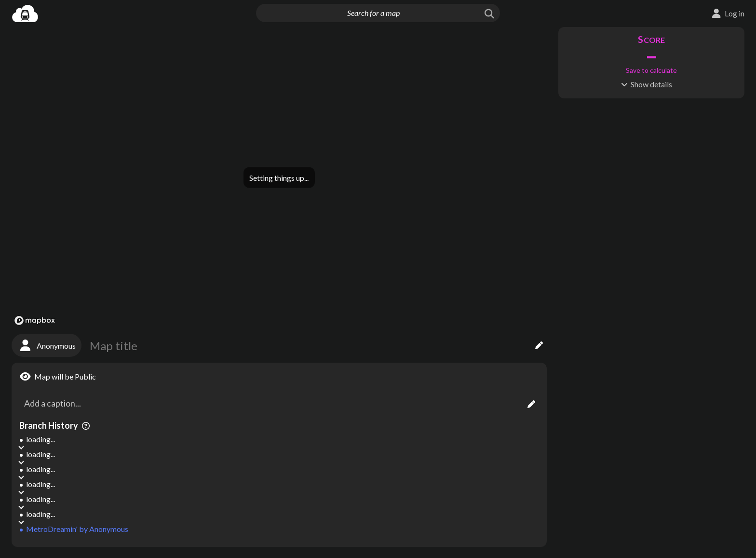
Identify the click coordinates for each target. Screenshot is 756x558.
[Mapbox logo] (35, 320)
